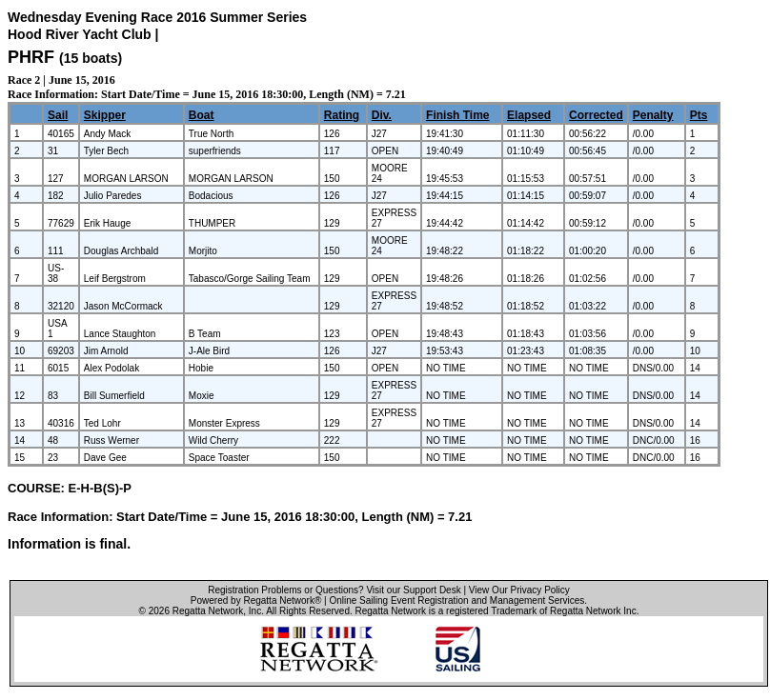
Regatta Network (208, 611)
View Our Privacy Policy (519, 590)
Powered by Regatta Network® (256, 600)
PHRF (31, 57)
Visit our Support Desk (413, 590)
